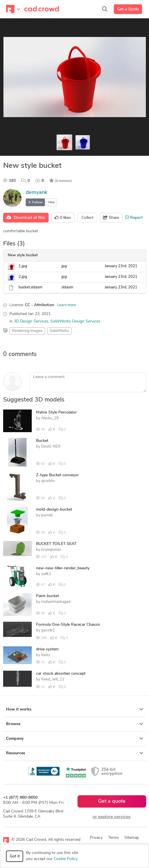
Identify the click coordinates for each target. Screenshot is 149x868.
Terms (114, 838)
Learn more (67, 305)
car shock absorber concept (61, 674)
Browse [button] (75, 724)
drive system (47, 649)
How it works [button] (75, 709)
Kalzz (46, 655)
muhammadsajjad (56, 602)
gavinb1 (48, 630)
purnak (47, 515)
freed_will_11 (53, 679)
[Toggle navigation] (13, 9)
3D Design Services (31, 321)
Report (134, 218)
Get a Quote (128, 9)
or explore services (112, 817)
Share (111, 218)
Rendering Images (27, 331)
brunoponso (51, 550)
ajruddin (48, 481)
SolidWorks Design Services (75, 321)
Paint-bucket (47, 596)
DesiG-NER (51, 447)
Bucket (42, 441)
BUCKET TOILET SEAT (56, 544)
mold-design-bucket (54, 510)
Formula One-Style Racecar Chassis (68, 625)
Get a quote (112, 801)
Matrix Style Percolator (56, 413)
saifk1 (46, 574)
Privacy (96, 838)
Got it (15, 856)
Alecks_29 (50, 418)
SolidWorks (59, 331)
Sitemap (132, 838)
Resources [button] (75, 753)
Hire (51, 202)
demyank (36, 193)
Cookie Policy (65, 859)
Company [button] (75, 739)
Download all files (26, 218)
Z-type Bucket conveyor (57, 475)
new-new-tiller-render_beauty (63, 568)
